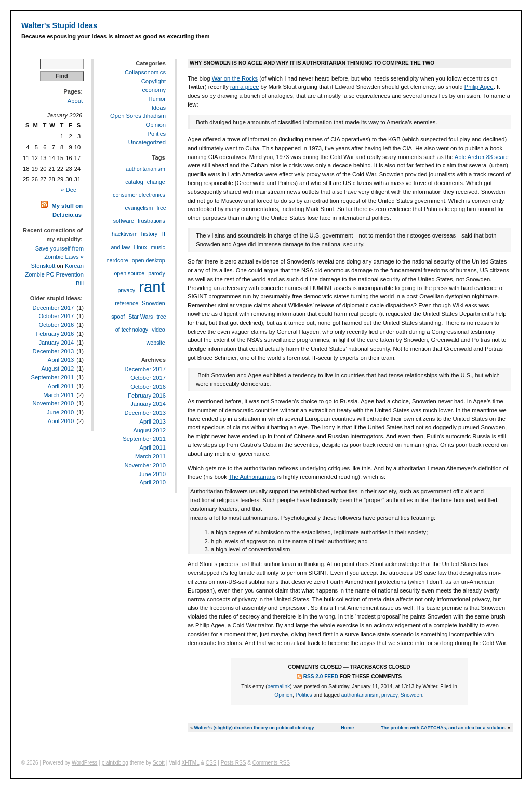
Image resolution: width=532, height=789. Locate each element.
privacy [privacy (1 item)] (126, 290)
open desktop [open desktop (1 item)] (149, 260)
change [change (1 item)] (156, 182)
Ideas (159, 108)
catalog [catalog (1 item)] (134, 182)
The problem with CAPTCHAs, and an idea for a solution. (443, 728)
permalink (279, 686)
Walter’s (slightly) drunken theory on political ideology (254, 728)
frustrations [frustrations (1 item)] (151, 221)
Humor (157, 99)
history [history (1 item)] (149, 234)
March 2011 (58, 395)
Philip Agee (479, 87)
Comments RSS (271, 763)
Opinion (283, 695)
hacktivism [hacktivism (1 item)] (125, 234)
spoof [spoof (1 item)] (118, 317)
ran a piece (244, 87)
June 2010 (60, 412)
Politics (304, 695)
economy (154, 90)
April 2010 (61, 421)
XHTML (191, 763)
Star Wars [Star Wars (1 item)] (141, 317)
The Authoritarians (252, 477)
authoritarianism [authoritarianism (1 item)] (145, 169)
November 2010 (54, 403)
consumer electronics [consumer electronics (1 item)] (139, 195)
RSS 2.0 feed (321, 676)
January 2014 (56, 343)
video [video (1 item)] (158, 330)
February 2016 (55, 334)
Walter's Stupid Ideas (59, 25)
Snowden (411, 695)
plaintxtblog (115, 763)
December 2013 (54, 351)
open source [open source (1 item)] (129, 273)
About (75, 101)
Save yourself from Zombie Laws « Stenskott (57, 257)
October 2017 (56, 316)
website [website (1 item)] (156, 343)
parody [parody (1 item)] (157, 273)
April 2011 (61, 386)
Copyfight (154, 81)
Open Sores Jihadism (138, 116)
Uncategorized (147, 142)
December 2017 (54, 308)
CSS (211, 763)
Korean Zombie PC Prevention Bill (54, 274)
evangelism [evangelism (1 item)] (139, 208)
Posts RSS (234, 763)
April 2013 (61, 360)
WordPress (85, 763)
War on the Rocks (235, 78)
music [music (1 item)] (158, 247)
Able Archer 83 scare (482, 157)
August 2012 (57, 369)
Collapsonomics (145, 72)
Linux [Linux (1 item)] (140, 247)
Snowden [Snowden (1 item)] (153, 303)
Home (347, 728)
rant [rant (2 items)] (152, 287)
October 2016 (56, 325)
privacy (389, 695)
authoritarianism (360, 695)
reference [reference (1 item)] (127, 303)
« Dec (68, 190)
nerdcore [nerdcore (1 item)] (117, 260)
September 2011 (52, 377)
